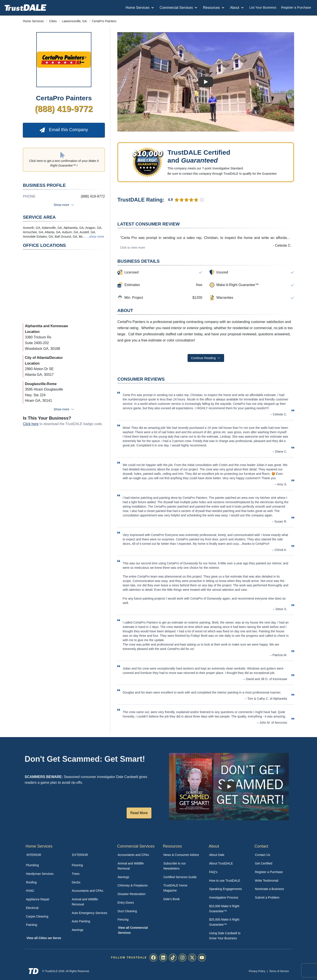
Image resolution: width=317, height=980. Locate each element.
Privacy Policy (257, 971)
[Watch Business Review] (206, 82)
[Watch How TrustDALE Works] (229, 787)
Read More (139, 813)
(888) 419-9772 (64, 109)
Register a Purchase (296, 7)
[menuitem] (44, 865)
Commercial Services (179, 8)
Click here (31, 424)
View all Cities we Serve (44, 938)
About (237, 8)
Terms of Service (279, 971)
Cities (53, 21)
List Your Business (263, 7)
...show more (95, 237)
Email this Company (64, 130)
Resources (214, 8)
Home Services (140, 8)
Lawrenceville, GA (75, 21)
